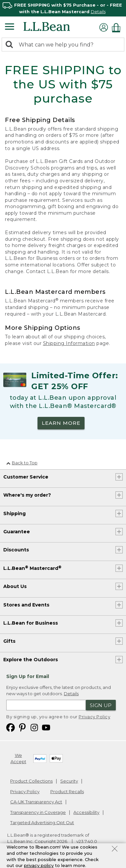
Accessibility (86, 812)
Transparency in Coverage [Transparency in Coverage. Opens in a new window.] (38, 812)
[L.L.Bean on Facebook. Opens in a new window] (11, 727)
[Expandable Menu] (10, 27)
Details (98, 12)
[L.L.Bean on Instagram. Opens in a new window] (34, 727)
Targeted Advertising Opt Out (42, 822)
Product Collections (31, 781)
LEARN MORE (61, 423)
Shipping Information (69, 343)
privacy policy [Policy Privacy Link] (39, 865)
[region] (63, 8)
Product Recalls (67, 791)
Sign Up (101, 705)
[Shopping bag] (118, 28)
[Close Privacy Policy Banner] (115, 850)
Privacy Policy (94, 717)
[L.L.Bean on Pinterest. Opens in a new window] (22, 727)
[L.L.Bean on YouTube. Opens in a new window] (46, 727)
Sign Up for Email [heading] (28, 676)
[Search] (11, 45)
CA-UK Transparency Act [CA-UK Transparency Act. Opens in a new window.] (36, 802)
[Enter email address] (46, 705)
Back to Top (22, 463)
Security (69, 781)
